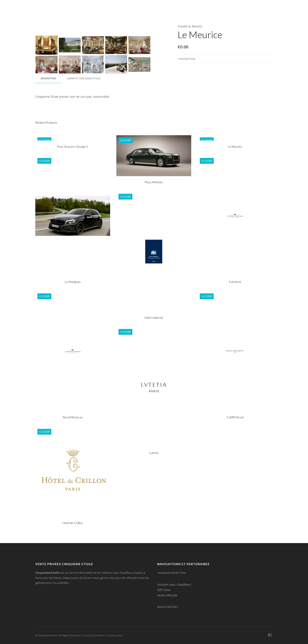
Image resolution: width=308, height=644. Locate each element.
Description (186, 59)
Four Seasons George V (73, 146)
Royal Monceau (73, 417)
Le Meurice (235, 146)
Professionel (222, 8)
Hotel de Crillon (73, 523)
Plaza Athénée (154, 182)
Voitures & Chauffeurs (115, 8)
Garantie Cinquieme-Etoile (83, 78)
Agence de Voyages (191, 8)
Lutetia (154, 453)
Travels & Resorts (190, 26)
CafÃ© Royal (235, 417)
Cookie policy (115, 635)
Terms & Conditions (93, 635)
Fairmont (235, 282)
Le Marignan (73, 282)
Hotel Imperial (154, 317)
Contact (245, 8)
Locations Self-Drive (155, 8)
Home (87, 8)
